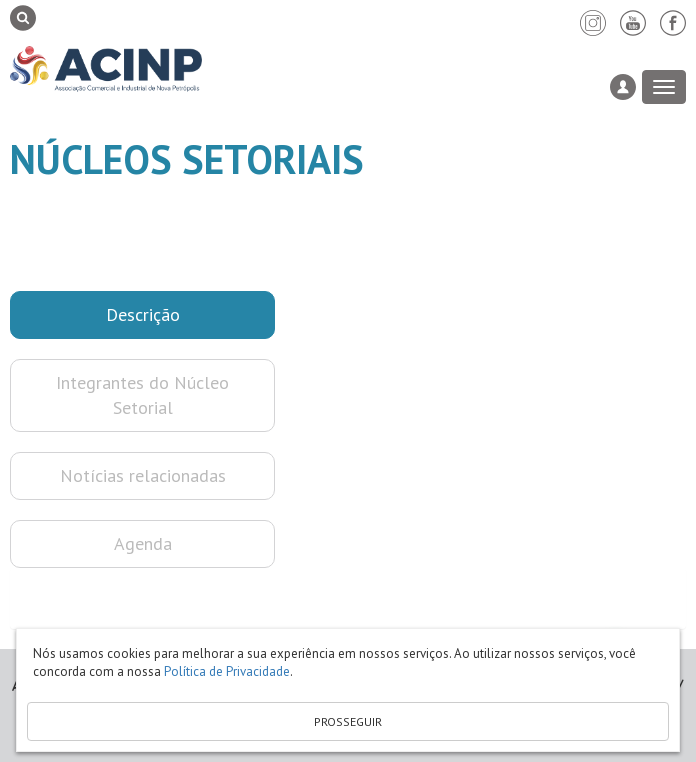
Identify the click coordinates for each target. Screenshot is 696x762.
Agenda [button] (143, 543)
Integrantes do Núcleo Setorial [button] (142, 395)
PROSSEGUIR (348, 721)
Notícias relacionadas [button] (143, 475)
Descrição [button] (143, 314)
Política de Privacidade (227, 671)
